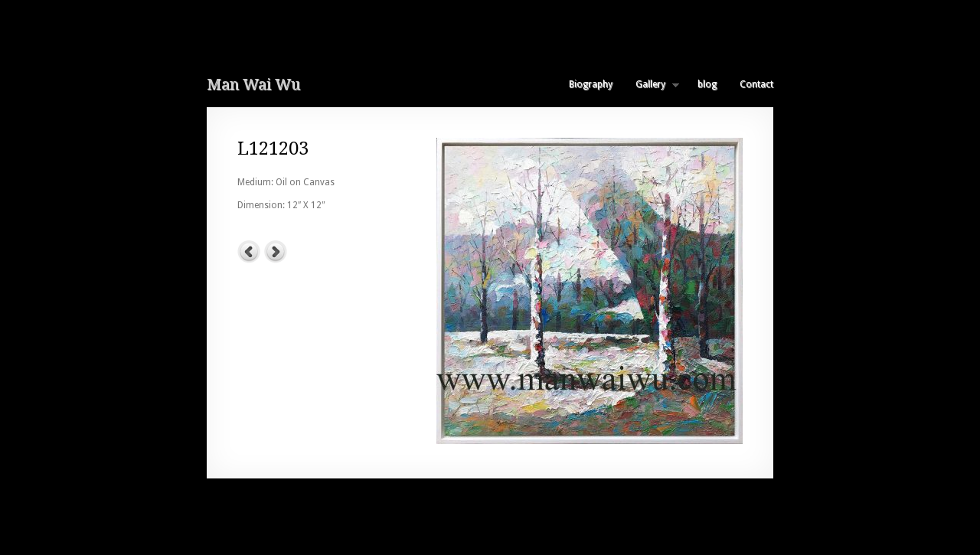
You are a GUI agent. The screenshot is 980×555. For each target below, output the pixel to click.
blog (707, 84)
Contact (756, 84)
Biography (591, 84)
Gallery (652, 84)
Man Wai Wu (253, 84)
